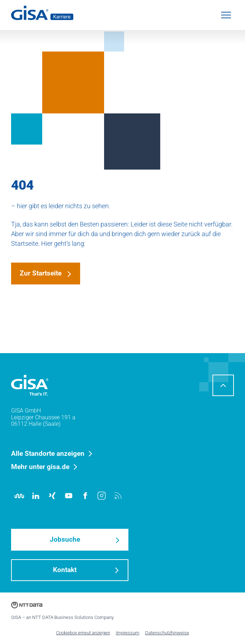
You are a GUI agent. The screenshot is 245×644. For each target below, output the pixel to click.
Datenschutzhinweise (167, 633)
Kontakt (65, 570)
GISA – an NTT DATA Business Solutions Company (62, 617)
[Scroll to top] (223, 385)
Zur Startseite (41, 273)
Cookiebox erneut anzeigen (83, 633)
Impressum (128, 633)
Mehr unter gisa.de (40, 467)
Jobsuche (65, 539)
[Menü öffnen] (226, 15)
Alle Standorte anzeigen (48, 454)
